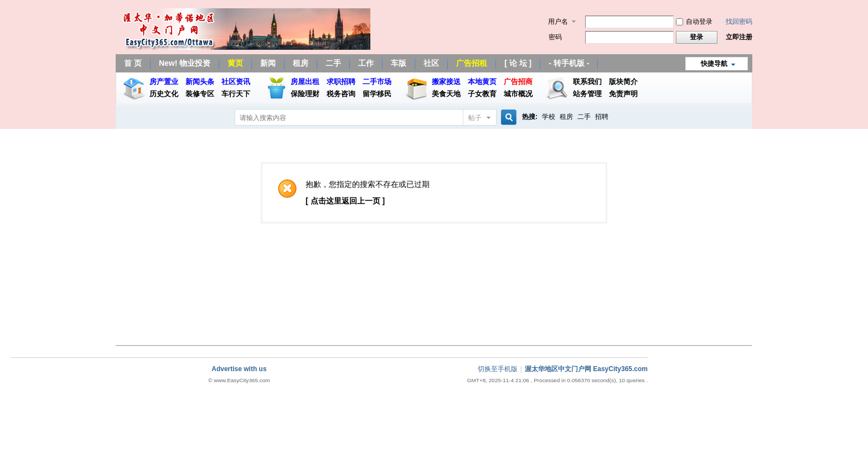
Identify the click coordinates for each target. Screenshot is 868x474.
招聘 (602, 117)
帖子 (475, 118)
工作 (366, 63)
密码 (555, 37)
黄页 (235, 63)
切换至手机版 (498, 369)
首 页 (133, 63)
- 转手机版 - (569, 63)
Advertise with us (239, 369)
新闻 (268, 63)
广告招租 (472, 63)
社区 (431, 63)
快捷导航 (714, 64)
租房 (301, 63)
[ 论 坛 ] (518, 63)
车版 (399, 63)
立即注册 (739, 37)
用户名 (558, 22)
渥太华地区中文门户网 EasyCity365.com (586, 369)
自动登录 (694, 22)
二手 (333, 63)
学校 (549, 117)
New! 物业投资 (185, 63)
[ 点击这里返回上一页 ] (345, 201)
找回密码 (739, 22)
